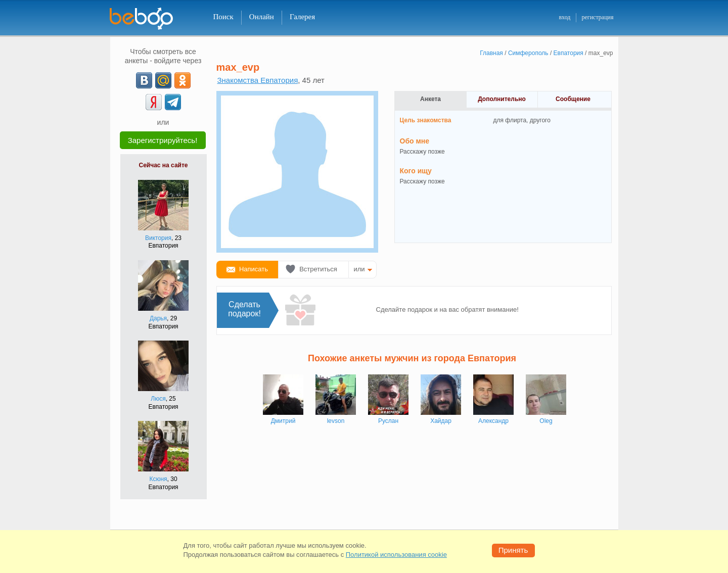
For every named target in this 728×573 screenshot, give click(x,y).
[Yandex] (154, 102)
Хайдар (441, 421)
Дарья (158, 318)
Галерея (302, 17)
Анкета (430, 99)
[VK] (144, 80)
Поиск (223, 17)
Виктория (158, 238)
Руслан (388, 421)
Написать (254, 269)
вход (564, 17)
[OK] (183, 80)
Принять (513, 550)
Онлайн (262, 17)
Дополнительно (502, 99)
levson (336, 421)
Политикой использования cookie (396, 555)
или (359, 269)
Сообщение (573, 99)
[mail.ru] (163, 80)
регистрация (597, 17)
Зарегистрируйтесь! (163, 140)
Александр (493, 421)
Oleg (546, 421)
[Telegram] (173, 102)
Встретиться (318, 269)
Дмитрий (283, 421)
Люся (158, 399)
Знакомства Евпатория (258, 80)
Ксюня (158, 479)
